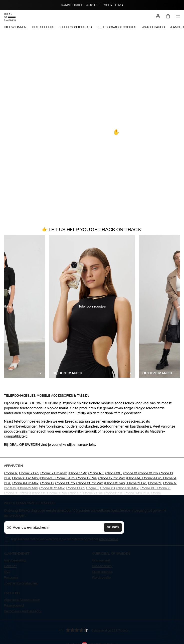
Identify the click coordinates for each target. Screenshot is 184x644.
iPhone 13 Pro (65, 483)
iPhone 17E (96, 473)
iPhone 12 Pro (136, 483)
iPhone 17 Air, (78, 473)
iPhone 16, (131, 473)
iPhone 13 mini (115, 483)
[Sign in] (158, 16)
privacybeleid (109, 539)
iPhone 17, (11, 473)
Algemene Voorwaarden (22, 600)
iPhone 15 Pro (64, 478)
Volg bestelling (15, 560)
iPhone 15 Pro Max (112, 478)
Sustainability (102, 566)
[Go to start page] (10, 17)
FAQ (7, 572)
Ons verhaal (101, 560)
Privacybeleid (14, 606)
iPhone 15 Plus (86, 478)
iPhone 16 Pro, (148, 473)
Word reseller (102, 578)
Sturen (113, 527)
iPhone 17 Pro (29, 473)
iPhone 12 (155, 483)
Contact (10, 566)
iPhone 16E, (114, 473)
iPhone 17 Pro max (53, 473)
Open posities (103, 572)
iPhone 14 (133, 478)
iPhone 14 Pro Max (25, 483)
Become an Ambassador (23, 611)
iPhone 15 (46, 478)
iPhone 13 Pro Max (89, 483)
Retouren (11, 578)
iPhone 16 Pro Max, (25, 478)
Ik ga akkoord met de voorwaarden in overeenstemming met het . (65, 539)
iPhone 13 (47, 483)
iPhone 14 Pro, (151, 478)
